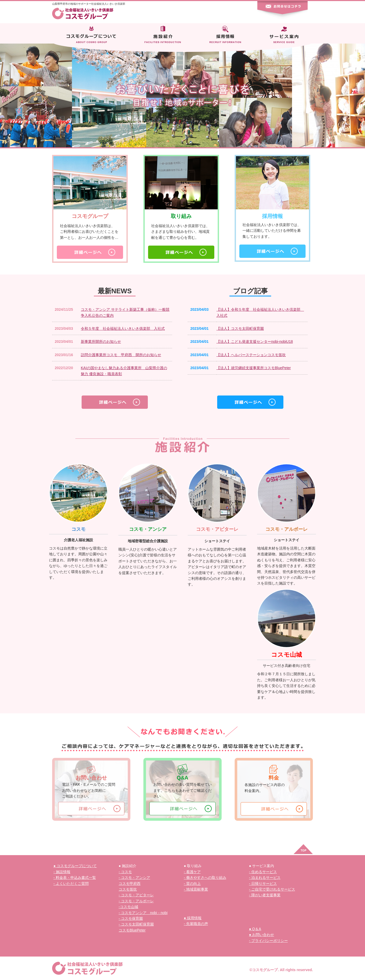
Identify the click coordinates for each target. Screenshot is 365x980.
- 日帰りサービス (263, 884)
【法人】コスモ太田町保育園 (240, 328)
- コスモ (125, 872)
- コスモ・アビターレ (136, 895)
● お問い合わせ (261, 935)
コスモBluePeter (132, 930)
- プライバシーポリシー (268, 941)
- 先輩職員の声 (196, 924)
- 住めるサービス (263, 872)
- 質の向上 (192, 884)
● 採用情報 (193, 918)
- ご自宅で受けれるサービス (272, 889)
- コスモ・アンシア (134, 878)
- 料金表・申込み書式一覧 (75, 878)
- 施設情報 (62, 872)
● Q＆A (255, 929)
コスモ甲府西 (130, 884)
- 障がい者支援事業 (265, 895)
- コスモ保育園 (131, 918)
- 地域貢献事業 (196, 889)
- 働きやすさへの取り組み (205, 878)
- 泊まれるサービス (265, 878)
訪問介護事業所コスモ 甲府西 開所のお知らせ (121, 355)
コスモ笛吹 (128, 889)
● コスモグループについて (75, 866)
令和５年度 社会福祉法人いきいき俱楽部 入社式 (123, 328)
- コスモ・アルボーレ (136, 901)
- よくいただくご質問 (71, 884)
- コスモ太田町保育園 (136, 924)
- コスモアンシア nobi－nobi (143, 913)
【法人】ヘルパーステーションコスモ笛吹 (251, 355)
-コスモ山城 (128, 907)
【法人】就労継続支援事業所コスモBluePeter (254, 368)
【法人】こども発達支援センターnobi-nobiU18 (255, 342)
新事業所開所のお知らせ (101, 342)
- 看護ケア (192, 872)
